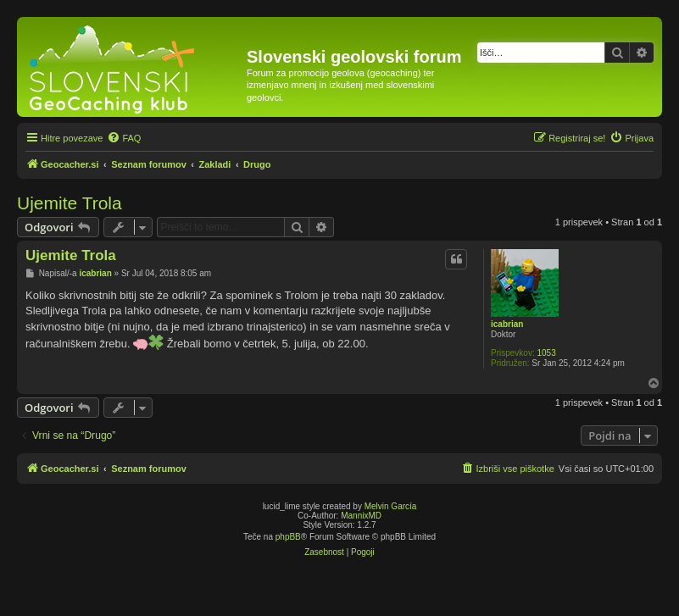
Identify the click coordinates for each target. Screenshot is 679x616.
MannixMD (361, 516)
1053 (546, 353)
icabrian (507, 324)
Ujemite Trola (70, 203)
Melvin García (391, 506)
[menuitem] (124, 138)
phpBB (288, 537)
